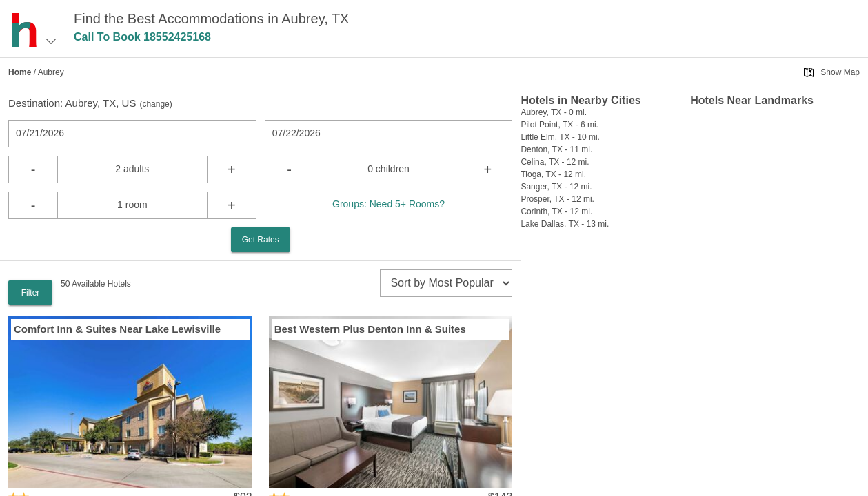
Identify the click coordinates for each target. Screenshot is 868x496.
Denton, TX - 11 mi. (556, 149)
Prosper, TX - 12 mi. (557, 199)
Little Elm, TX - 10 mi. (560, 137)
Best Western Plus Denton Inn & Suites (370, 329)
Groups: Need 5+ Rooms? (388, 204)
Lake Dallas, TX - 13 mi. (565, 224)
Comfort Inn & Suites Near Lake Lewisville (117, 329)
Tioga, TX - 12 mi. (553, 174)
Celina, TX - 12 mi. (555, 162)
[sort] (446, 283)
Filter (31, 293)
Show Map (840, 72)
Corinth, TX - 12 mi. (556, 211)
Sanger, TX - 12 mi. (556, 187)
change (155, 104)
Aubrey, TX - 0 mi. (554, 112)
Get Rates (261, 240)
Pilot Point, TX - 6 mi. (559, 125)
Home (20, 72)
